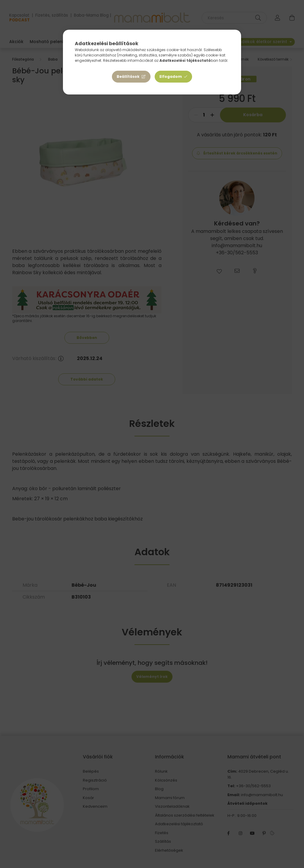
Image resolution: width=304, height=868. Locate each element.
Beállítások (128, 76)
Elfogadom (171, 76)
